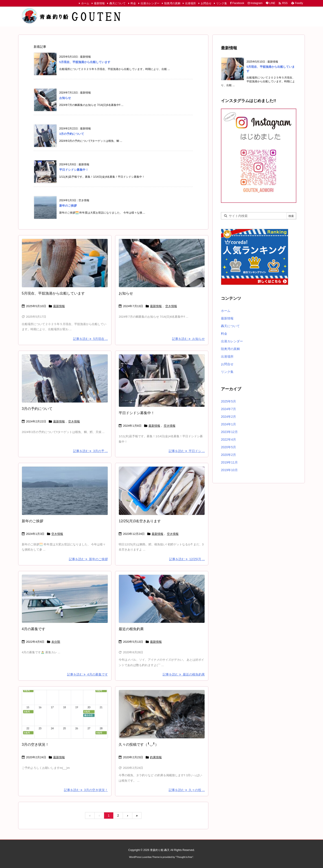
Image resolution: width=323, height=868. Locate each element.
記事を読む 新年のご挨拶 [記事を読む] (88, 559)
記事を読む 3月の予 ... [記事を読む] (91, 451)
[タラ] (65, 379)
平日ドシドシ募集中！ (74, 170)
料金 (133, 3)
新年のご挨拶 (68, 206)
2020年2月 (228, 455)
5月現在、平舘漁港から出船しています (85, 62)
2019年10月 (229, 470)
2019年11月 (229, 462)
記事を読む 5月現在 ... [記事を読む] (91, 339)
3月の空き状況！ (35, 744)
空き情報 (171, 306)
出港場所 (190, 3)
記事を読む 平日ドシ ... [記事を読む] (187, 451)
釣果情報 (156, 757)
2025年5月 (228, 401)
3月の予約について (72, 134)
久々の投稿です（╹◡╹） (139, 744)
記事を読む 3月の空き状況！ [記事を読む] (86, 790)
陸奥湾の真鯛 (172, 3)
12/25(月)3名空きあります (140, 521)
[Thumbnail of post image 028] (162, 491)
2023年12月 (229, 432)
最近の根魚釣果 (131, 629)
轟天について (118, 3)
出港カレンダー (150, 3)
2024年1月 (228, 424)
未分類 (56, 642)
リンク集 (222, 3)
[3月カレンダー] (65, 714)
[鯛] (65, 263)
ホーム (85, 3)
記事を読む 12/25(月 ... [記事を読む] (187, 559)
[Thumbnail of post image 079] (162, 599)
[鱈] (162, 381)
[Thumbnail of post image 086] (162, 263)
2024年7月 (228, 409)
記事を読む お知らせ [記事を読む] (188, 339)
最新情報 (99, 3)
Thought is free (184, 857)
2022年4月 (228, 439)
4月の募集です (34, 629)
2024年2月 (228, 417)
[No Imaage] (65, 599)
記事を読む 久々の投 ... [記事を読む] (187, 790)
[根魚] (162, 714)
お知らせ (65, 98)
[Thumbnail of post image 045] (65, 491)
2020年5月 (228, 447)
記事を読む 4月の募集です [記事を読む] (87, 674)
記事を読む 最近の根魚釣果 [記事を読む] (184, 674)
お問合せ (206, 3)
